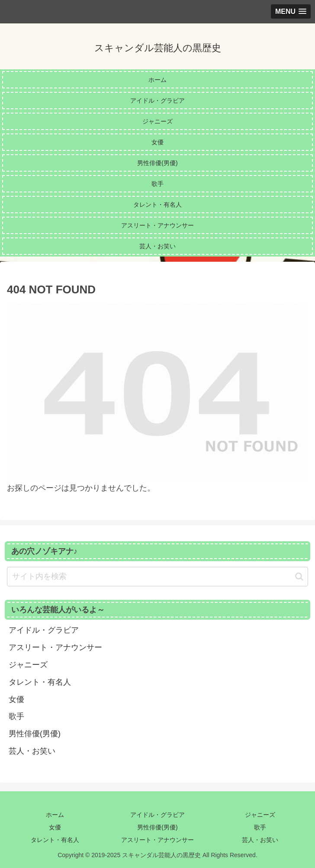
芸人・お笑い (260, 840)
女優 (55, 827)
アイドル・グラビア (157, 815)
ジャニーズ (260, 815)
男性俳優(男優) (157, 827)
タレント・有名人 (55, 840)
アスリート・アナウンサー (157, 840)
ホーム (55, 815)
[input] (157, 577)
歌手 (260, 827)
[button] (299, 577)
